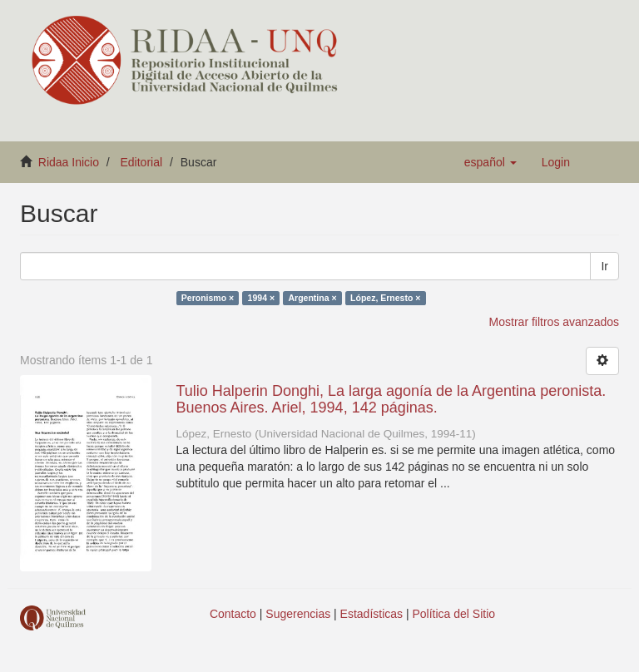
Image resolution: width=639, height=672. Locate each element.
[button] (490, 162)
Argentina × (313, 298)
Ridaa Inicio (69, 162)
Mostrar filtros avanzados (554, 322)
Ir (604, 266)
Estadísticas (372, 614)
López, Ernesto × (385, 298)
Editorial (142, 162)
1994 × (261, 298)
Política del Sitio (454, 614)
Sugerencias (298, 614)
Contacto (233, 614)
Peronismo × (208, 298)
